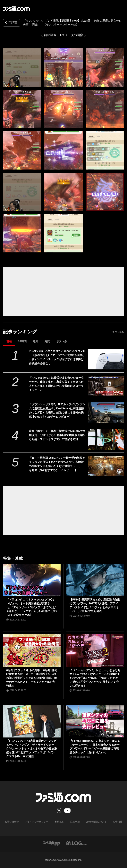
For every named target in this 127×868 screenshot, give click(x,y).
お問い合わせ (12, 822)
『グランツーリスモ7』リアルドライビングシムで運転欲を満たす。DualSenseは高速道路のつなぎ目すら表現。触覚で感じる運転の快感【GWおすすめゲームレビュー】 (57, 410)
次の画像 (77, 35)
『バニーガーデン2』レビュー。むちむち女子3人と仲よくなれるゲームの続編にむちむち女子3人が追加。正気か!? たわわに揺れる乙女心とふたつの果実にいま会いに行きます (95, 678)
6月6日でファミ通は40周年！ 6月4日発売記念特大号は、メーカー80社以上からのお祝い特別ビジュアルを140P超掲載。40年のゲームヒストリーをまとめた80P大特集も (32, 678)
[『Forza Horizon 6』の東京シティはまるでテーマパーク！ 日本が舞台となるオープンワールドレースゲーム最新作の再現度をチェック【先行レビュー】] (95, 721)
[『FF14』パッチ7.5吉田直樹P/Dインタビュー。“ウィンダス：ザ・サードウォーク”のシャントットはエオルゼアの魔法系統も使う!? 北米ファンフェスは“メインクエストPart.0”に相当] (32, 721)
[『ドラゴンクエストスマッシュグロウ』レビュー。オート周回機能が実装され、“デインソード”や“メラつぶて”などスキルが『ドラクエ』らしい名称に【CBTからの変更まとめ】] (32, 580)
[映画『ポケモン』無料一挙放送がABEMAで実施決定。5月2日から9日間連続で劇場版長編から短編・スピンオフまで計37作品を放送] (106, 439)
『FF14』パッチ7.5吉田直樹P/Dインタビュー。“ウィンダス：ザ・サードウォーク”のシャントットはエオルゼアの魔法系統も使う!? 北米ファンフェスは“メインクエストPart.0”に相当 (32, 748)
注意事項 (75, 822)
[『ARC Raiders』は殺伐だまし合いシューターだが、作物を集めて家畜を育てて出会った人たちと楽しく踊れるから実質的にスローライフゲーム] (106, 386)
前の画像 (50, 35)
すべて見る (118, 332)
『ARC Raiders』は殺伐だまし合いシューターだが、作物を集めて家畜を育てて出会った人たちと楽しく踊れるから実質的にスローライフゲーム (56, 384)
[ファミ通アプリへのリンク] (52, 843)
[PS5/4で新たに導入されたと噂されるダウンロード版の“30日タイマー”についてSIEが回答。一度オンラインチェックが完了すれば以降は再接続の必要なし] (106, 359)
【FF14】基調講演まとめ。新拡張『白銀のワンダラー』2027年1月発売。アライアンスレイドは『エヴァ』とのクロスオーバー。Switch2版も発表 (95, 605)
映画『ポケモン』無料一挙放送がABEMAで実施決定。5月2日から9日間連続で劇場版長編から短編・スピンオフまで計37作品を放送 (57, 435)
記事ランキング (20, 332)
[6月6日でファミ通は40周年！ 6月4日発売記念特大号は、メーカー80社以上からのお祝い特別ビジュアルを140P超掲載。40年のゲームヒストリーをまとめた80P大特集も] (32, 651)
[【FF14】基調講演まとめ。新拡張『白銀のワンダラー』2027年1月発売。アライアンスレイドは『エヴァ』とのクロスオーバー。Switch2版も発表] (95, 580)
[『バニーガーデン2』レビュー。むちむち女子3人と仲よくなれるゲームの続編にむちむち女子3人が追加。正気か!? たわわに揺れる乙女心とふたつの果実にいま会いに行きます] (95, 651)
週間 (36, 341)
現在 (9, 341)
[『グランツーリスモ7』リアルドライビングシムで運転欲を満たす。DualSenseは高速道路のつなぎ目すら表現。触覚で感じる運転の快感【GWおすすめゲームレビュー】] (106, 413)
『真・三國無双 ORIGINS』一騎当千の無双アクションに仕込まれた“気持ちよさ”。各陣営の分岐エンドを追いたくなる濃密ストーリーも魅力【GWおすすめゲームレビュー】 (57, 464)
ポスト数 (62, 341)
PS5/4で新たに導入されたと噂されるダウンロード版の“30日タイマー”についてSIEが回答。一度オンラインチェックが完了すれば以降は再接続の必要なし (57, 357)
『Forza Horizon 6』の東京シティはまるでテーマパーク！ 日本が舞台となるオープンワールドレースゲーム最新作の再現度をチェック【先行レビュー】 (95, 747)
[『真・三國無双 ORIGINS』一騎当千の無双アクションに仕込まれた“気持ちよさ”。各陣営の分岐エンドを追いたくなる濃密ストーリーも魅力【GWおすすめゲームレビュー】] (106, 466)
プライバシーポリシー (37, 822)
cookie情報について (96, 822)
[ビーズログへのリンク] (77, 843)
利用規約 (59, 822)
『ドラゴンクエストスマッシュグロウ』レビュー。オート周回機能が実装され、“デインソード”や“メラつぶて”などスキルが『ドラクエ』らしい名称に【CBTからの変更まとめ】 (31, 607)
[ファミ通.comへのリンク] (16, 9)
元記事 (11, 23)
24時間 (22, 341)
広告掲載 (118, 822)
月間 (47, 341)
